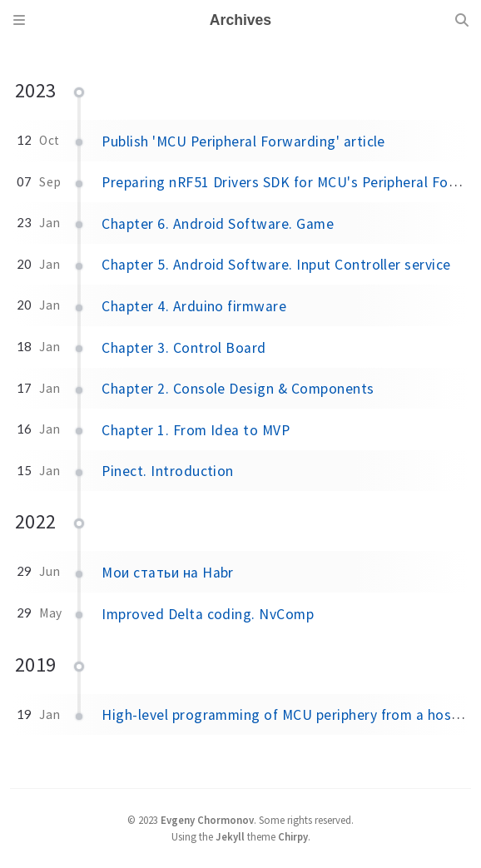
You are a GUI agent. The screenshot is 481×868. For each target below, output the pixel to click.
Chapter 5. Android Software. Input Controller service (276, 265)
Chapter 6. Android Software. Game (218, 224)
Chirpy (293, 836)
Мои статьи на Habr (168, 573)
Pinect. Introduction (168, 471)
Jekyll (230, 836)
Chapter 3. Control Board (184, 348)
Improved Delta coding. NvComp (208, 614)
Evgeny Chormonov (207, 820)
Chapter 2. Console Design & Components (238, 389)
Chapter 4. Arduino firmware (194, 306)
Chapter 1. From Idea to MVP (196, 430)
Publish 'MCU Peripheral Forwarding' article (243, 141)
